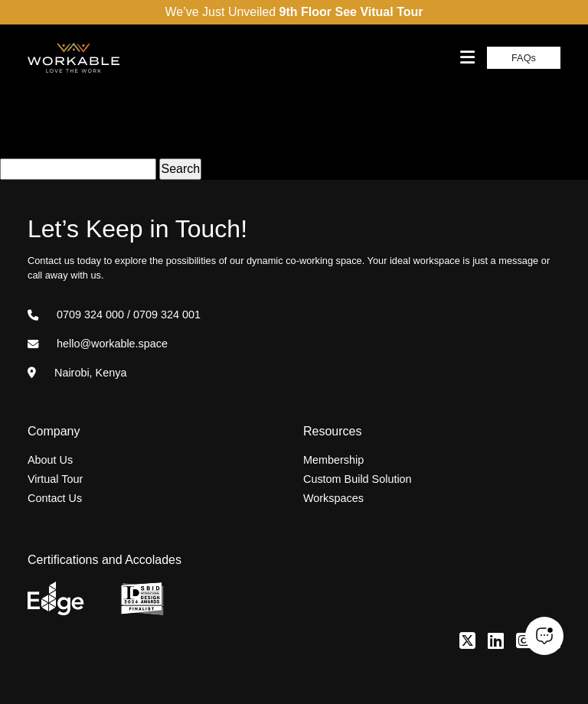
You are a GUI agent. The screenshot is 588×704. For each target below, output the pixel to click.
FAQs (524, 58)
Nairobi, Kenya (77, 373)
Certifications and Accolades (105, 560)
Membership (333, 460)
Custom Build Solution (358, 479)
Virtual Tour (55, 479)
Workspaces (333, 498)
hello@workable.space (98, 344)
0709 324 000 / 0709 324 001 (114, 315)
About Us (50, 460)
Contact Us (55, 498)
